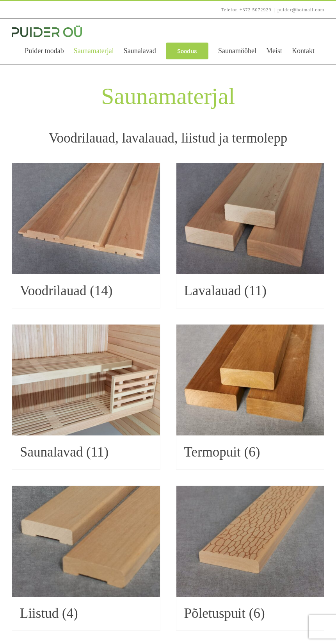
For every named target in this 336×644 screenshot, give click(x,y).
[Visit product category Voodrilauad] (86, 235)
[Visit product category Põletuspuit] (250, 558)
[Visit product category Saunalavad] (86, 397)
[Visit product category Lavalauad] (250, 235)
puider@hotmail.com (301, 10)
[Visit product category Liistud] (86, 558)
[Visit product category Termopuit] (250, 397)
